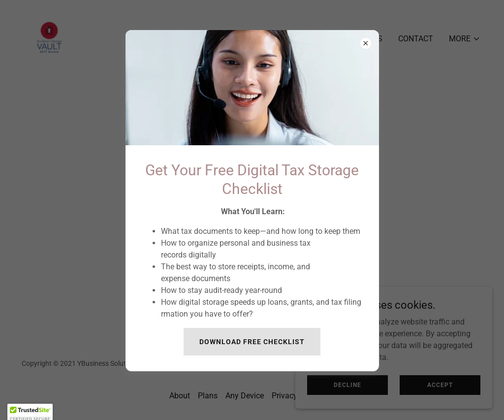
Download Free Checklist (252, 342)
